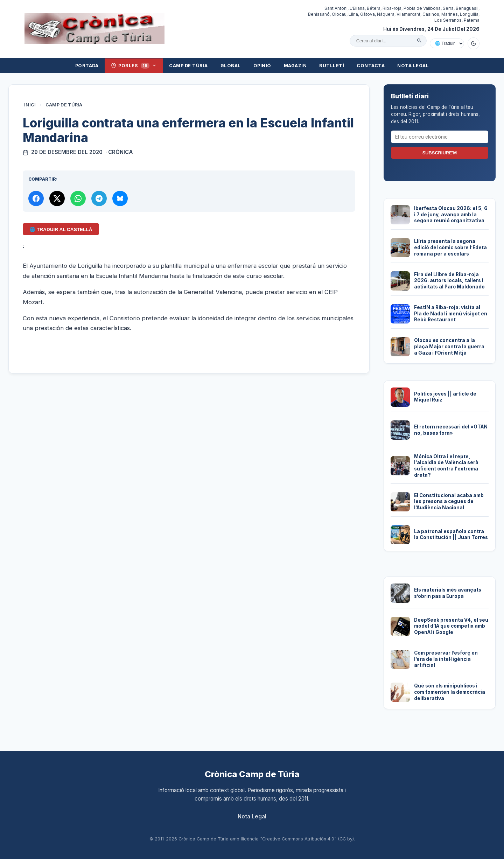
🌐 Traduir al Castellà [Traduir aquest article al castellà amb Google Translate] (61, 229)
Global (231, 66)
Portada (87, 66)
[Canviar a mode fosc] (474, 43)
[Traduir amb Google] (447, 43)
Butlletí (332, 66)
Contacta (371, 66)
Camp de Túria (188, 66)
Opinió (262, 66)
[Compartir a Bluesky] (120, 198)
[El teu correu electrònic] (440, 137)
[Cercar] (419, 41)
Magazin (295, 66)
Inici (30, 105)
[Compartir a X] (57, 198)
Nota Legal (413, 66)
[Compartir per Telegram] (99, 198)
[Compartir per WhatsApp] (78, 198)
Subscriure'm (440, 153)
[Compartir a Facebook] (36, 198)
